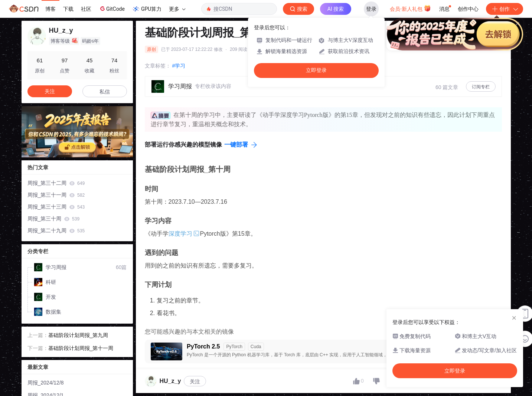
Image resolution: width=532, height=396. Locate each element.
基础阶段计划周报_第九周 (78, 335)
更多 (177, 9)
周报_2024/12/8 (46, 383)
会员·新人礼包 (410, 8)
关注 (195, 382)
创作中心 (468, 9)
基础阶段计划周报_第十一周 (81, 348)
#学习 (179, 66)
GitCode (112, 9)
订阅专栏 (481, 87)
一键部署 (236, 145)
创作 (505, 9)
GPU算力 (147, 9)
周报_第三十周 (54, 219)
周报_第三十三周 (56, 207)
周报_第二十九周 (56, 230)
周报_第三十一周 (56, 195)
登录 (371, 9)
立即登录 (316, 70)
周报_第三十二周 (56, 183)
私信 (105, 92)
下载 (68, 9)
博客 (50, 9)
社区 (86, 9)
